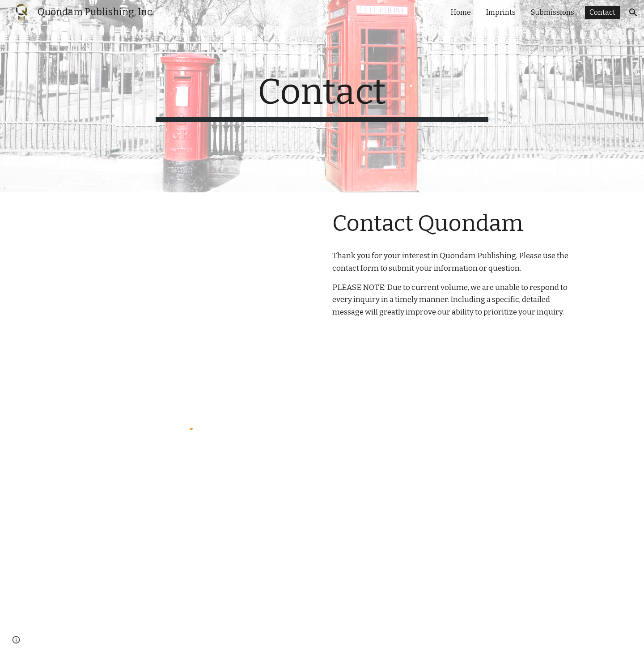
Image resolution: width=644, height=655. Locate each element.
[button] (633, 13)
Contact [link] (602, 12)
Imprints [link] (501, 12)
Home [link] (461, 12)
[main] (322, 96)
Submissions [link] (553, 12)
